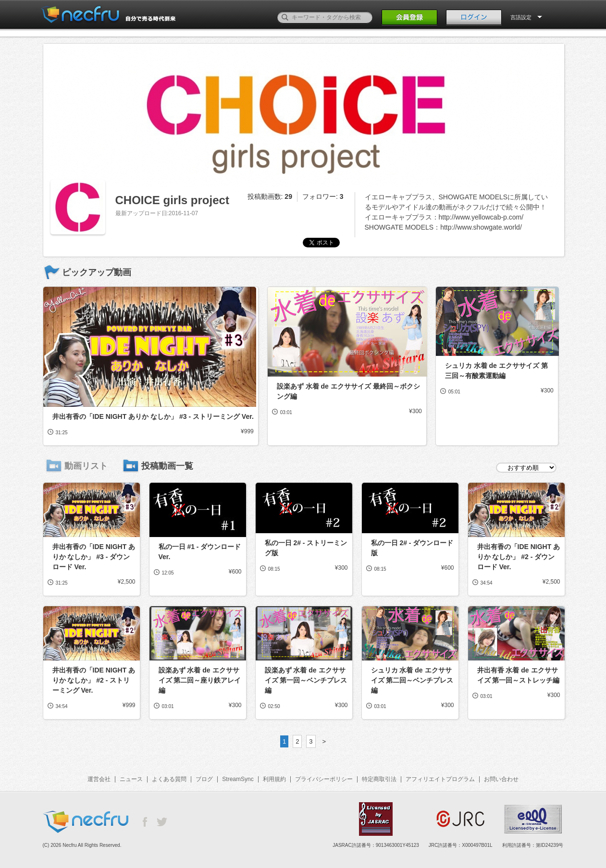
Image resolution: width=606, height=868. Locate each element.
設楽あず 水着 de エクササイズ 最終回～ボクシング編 (348, 391)
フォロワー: (323, 196)
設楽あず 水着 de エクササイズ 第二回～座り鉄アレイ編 (200, 680)
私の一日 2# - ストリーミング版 (306, 548)
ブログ (204, 779)
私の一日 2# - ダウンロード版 (412, 548)
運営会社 (99, 779)
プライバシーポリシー (324, 779)
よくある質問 (169, 779)
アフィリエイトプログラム (440, 779)
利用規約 (274, 779)
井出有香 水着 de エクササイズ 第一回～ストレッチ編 (519, 675)
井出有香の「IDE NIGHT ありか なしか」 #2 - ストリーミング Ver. (94, 680)
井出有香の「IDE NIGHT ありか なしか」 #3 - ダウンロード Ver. (94, 557)
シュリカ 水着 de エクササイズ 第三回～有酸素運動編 (496, 371)
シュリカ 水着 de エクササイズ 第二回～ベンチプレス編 (412, 680)
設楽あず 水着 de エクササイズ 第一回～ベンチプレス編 (306, 680)
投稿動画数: (270, 196)
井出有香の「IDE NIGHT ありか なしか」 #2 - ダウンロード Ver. (519, 557)
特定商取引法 (379, 779)
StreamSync (238, 779)
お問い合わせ (501, 779)
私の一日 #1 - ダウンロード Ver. (200, 552)
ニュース (131, 779)
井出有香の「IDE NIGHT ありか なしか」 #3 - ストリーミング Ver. (153, 416)
